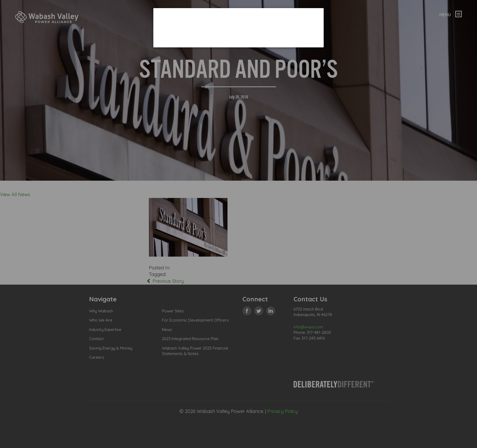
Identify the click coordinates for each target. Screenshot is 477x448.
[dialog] (238, 28)
